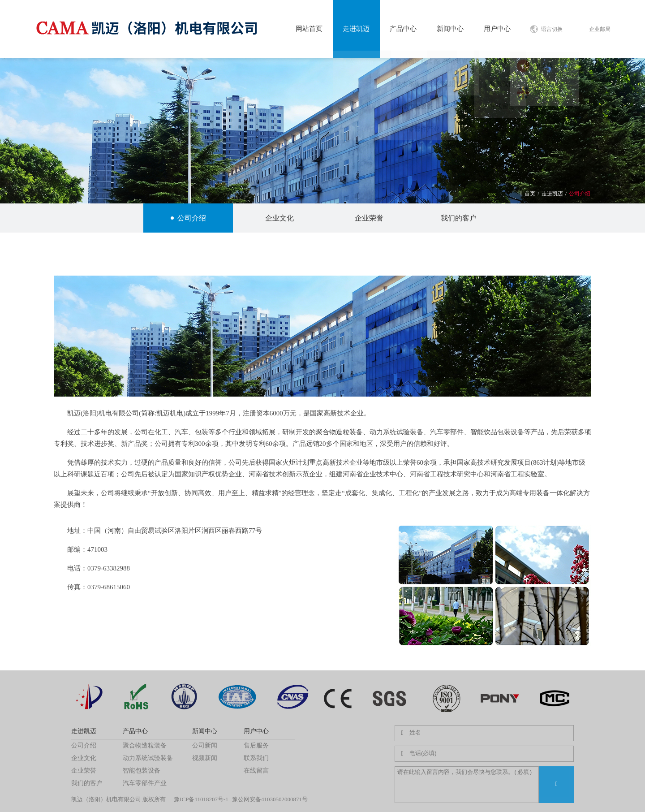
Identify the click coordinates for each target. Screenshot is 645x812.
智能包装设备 (142, 771)
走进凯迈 (356, 29)
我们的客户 (457, 218)
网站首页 (309, 29)
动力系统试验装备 (148, 758)
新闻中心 (450, 29)
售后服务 (256, 745)
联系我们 (256, 758)
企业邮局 (600, 29)
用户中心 (497, 29)
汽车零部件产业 (145, 783)
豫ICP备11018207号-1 (201, 799)
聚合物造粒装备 (145, 745)
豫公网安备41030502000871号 (270, 799)
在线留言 (256, 771)
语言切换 (556, 29)
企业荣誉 (368, 218)
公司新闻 (205, 745)
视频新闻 (205, 758)
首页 (530, 194)
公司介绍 (580, 194)
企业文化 (278, 218)
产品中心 (403, 29)
